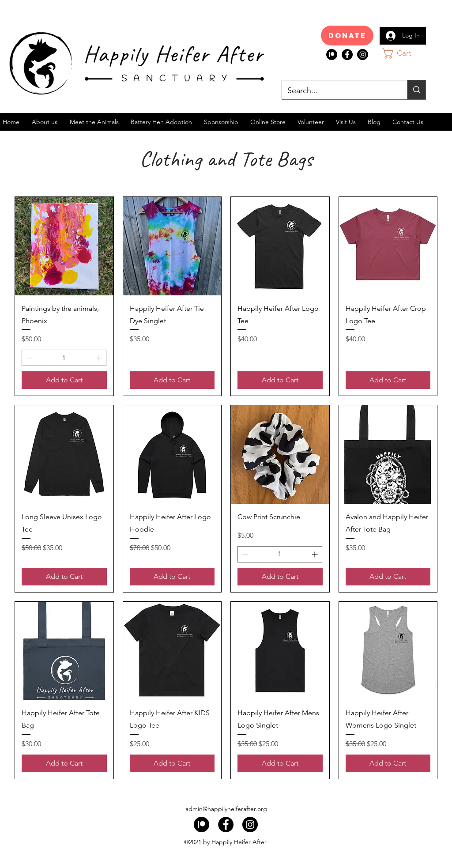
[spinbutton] (64, 358)
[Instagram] (363, 55)
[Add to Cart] (64, 380)
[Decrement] (28, 358)
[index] (332, 55)
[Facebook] (347, 55)
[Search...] (338, 91)
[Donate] (347, 36)
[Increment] (100, 358)
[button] (405, 53)
